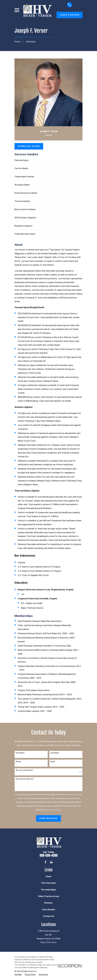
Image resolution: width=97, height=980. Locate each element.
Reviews (48, 903)
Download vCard (29, 146)
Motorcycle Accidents (25, 209)
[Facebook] (46, 862)
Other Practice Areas (48, 896)
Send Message (49, 818)
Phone (18, 762)
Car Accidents (21, 168)
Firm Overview (48, 883)
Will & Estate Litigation (25, 218)
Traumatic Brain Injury (25, 234)
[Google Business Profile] (51, 862)
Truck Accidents (22, 201)
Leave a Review (70, 15)
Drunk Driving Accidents (26, 193)
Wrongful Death (22, 185)
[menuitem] (18, 975)
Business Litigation (23, 226)
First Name (20, 753)
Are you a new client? (24, 770)
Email (53, 762)
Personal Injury (22, 160)
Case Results (49, 910)
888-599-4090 (49, 856)
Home (48, 876)
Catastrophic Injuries (24, 177)
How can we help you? (25, 779)
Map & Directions (49, 942)
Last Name (55, 753)
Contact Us (49, 916)
